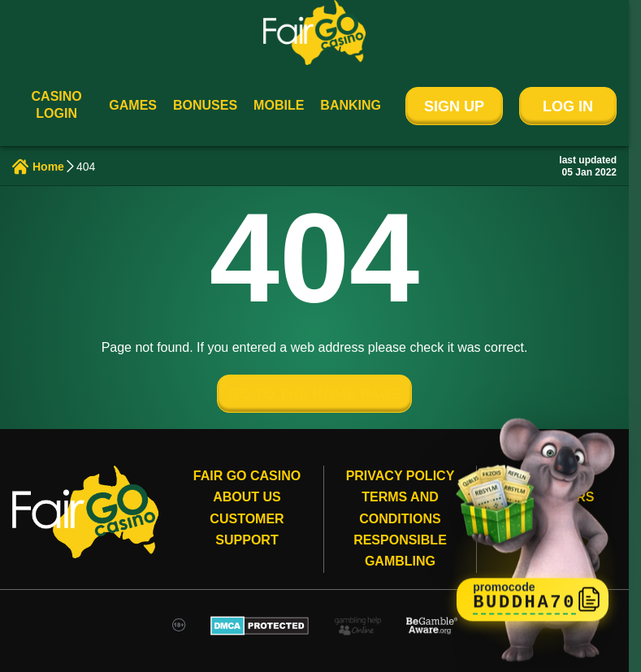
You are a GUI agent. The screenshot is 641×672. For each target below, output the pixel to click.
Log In (568, 106)
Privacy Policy (401, 476)
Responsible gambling (400, 551)
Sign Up (454, 106)
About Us (247, 497)
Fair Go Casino (247, 476)
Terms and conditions (400, 507)
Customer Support (247, 529)
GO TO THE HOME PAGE (314, 394)
